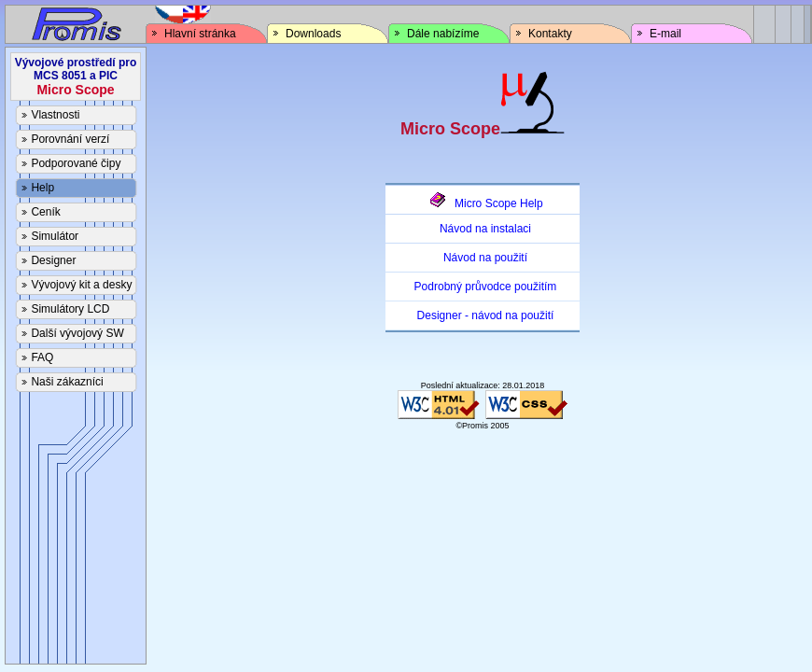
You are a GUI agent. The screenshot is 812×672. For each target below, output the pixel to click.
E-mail (665, 34)
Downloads (313, 34)
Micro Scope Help (485, 203)
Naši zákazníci (67, 382)
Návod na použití (485, 258)
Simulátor (55, 236)
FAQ (42, 357)
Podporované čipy (76, 163)
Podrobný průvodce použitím (486, 287)
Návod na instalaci (485, 229)
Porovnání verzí (70, 139)
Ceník (45, 212)
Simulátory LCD (70, 309)
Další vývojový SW (77, 333)
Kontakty (550, 34)
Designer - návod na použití (486, 315)
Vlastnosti (55, 115)
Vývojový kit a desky (81, 285)
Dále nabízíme (443, 34)
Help (42, 188)
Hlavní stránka (200, 34)
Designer (53, 260)
